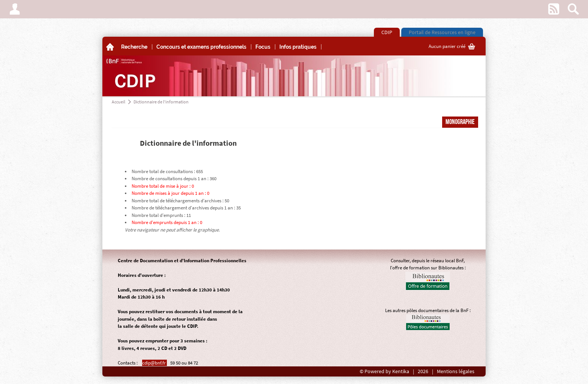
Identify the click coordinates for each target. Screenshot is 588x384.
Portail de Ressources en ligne (442, 32)
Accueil (118, 102)
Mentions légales (456, 371)
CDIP (387, 32)
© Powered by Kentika (384, 371)
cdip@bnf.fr (154, 363)
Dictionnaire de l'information (161, 102)
